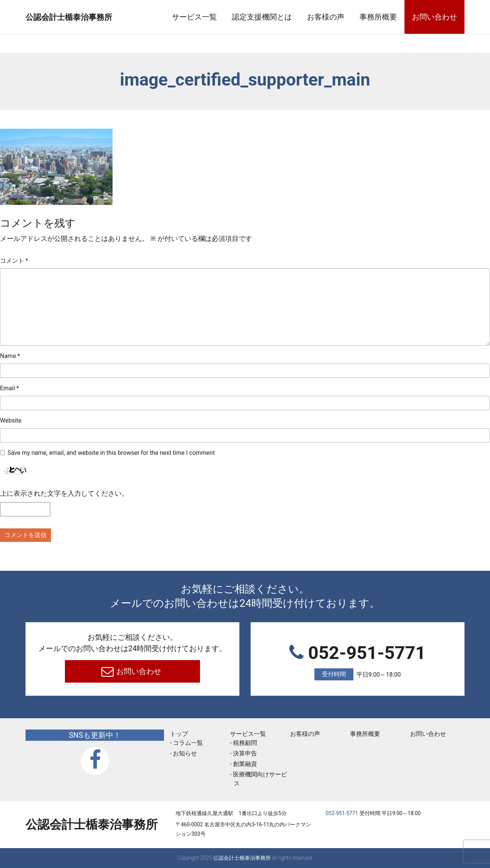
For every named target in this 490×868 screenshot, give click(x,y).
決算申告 (245, 753)
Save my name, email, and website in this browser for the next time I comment (111, 453)
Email (9, 388)
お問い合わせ (434, 17)
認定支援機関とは (262, 17)
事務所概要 (378, 17)
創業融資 (245, 764)
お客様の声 (326, 17)
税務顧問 (245, 743)
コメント (14, 261)
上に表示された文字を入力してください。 (64, 493)
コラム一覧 (188, 743)
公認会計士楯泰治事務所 (92, 17)
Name (10, 356)
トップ (179, 734)
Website (11, 420)
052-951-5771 (358, 661)
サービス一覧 (194, 17)
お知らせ (185, 753)
